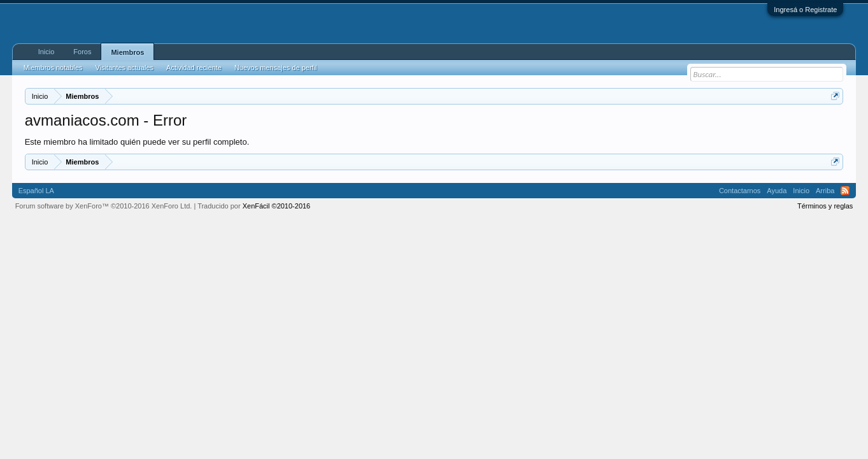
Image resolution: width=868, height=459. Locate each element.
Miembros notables (53, 68)
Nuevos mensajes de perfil (276, 68)
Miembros (127, 52)
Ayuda (777, 191)
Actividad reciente (194, 68)
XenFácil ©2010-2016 (277, 206)
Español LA (36, 191)
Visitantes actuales (125, 68)
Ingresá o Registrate (805, 10)
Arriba (825, 191)
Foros (82, 52)
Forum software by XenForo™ (104, 206)
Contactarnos (740, 191)
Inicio (46, 52)
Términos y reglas (825, 206)
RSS (845, 191)
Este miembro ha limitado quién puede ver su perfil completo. (137, 142)
